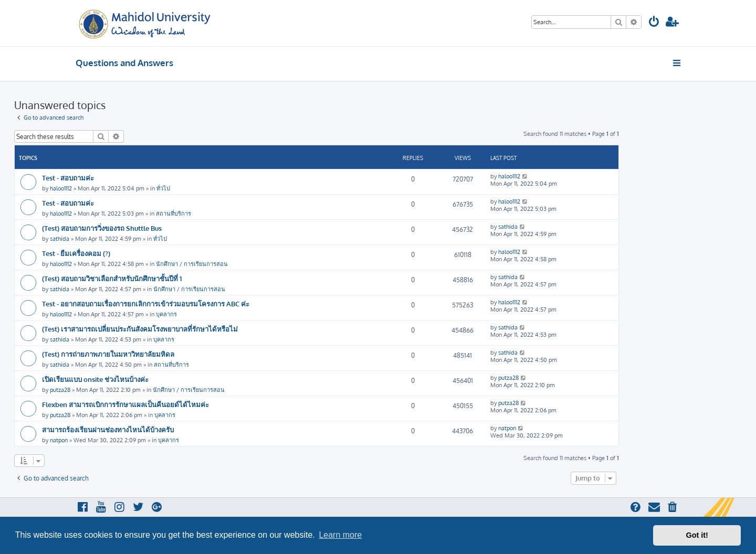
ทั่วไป (163, 188)
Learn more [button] (340, 535)
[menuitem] (654, 23)
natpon (59, 440)
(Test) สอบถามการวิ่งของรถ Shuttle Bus (102, 228)
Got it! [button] (697, 535)
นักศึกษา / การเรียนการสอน (192, 264)
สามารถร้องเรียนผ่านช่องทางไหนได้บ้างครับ (108, 429)
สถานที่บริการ (174, 214)
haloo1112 (61, 188)
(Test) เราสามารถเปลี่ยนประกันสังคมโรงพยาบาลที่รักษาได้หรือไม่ (140, 329)
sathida (60, 239)
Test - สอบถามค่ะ (68, 178)
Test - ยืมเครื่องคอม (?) (76, 253)
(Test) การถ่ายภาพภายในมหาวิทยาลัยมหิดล (108, 354)
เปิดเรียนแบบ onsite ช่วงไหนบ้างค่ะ (95, 379)
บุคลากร (166, 314)
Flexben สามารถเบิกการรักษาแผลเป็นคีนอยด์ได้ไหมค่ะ (125, 404)
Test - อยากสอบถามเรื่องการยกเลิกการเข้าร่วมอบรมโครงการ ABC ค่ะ (146, 303)
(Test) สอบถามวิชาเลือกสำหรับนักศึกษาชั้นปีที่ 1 (112, 278)
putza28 (60, 390)
